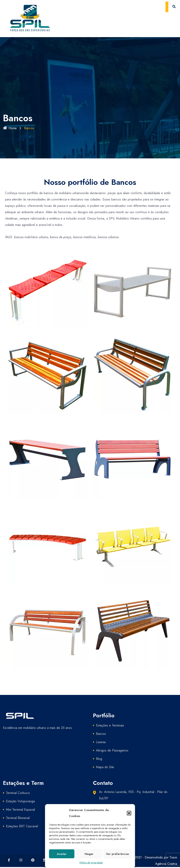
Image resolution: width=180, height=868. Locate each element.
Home (10, 128)
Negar (89, 854)
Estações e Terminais (110, 725)
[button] (129, 813)
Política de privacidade (91, 863)
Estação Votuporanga (20, 801)
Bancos (101, 734)
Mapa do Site (105, 767)
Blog (99, 759)
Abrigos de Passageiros (112, 750)
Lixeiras (101, 742)
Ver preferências (117, 854)
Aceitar (62, 854)
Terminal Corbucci (18, 793)
